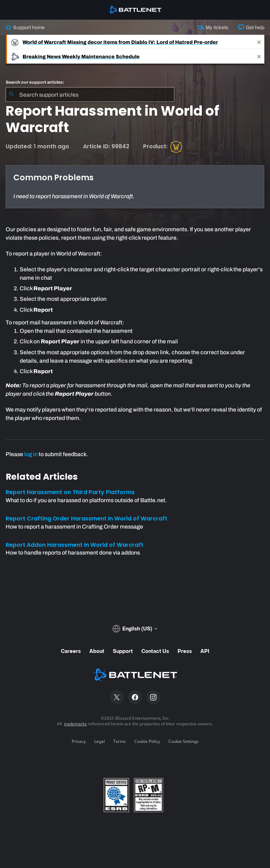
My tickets (213, 27)
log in (31, 454)
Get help (251, 27)
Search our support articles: (35, 82)
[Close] (259, 42)
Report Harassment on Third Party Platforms (70, 492)
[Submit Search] (11, 95)
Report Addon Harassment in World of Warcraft (75, 545)
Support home (25, 27)
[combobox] (90, 95)
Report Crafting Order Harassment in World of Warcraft (86, 519)
